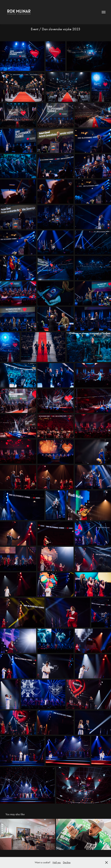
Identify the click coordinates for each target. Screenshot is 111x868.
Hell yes (57, 862)
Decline (67, 862)
